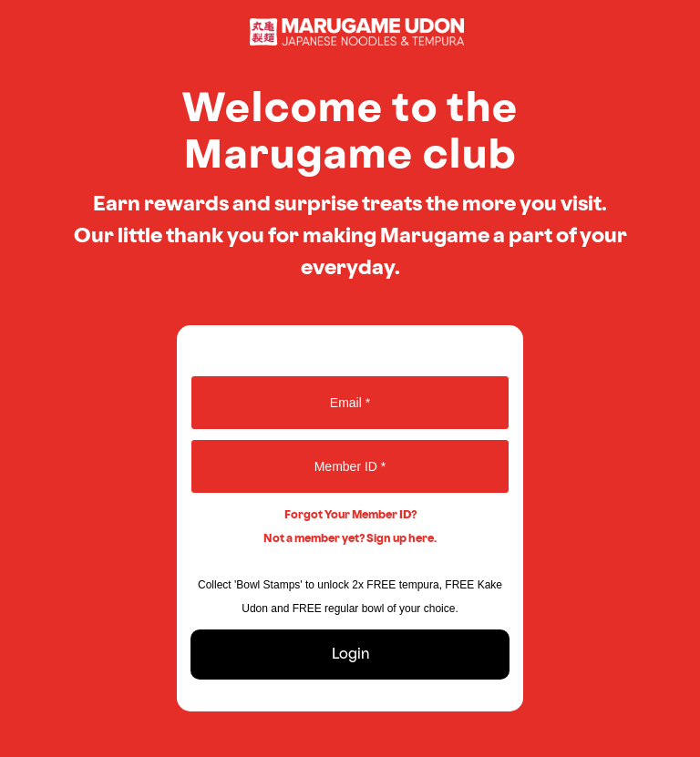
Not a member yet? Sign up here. (350, 539)
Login (350, 655)
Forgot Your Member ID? (350, 515)
